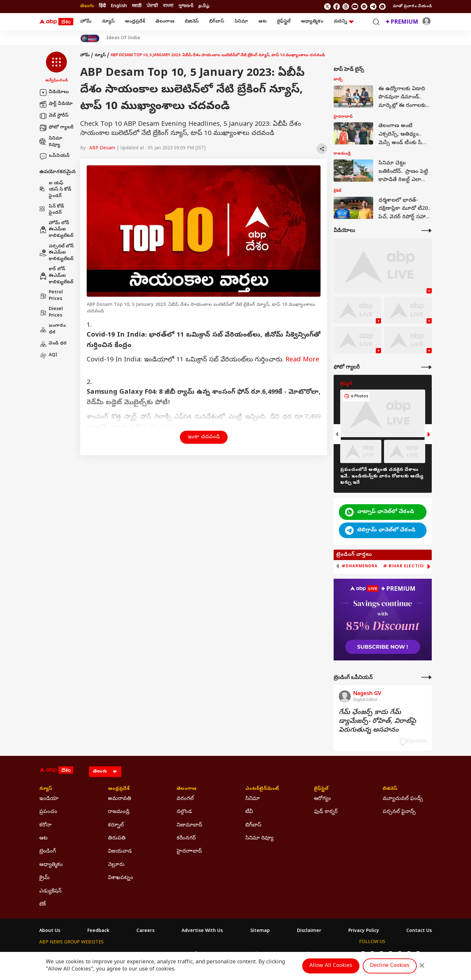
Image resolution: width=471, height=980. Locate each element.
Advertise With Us (202, 931)
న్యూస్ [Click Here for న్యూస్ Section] (46, 789)
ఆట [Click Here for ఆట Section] (44, 839)
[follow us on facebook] (337, 7)
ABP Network (54, 955)
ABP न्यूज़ (109, 955)
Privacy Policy (364, 931)
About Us (50, 931)
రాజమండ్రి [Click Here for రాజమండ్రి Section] (119, 812)
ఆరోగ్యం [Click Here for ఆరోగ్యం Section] (323, 799)
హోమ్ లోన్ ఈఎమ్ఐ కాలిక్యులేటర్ (56, 230)
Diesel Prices (51, 313)
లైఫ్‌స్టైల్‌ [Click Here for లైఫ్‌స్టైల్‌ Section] (321, 789)
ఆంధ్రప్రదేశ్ (135, 22)
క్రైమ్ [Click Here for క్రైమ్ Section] (44, 878)
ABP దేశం (304, 955)
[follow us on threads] (346, 7)
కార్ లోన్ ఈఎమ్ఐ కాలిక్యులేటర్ (56, 276)
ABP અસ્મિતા (192, 955)
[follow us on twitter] (327, 7)
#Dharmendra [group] (360, 566)
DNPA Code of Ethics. (116, 967)
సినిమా (241, 22)
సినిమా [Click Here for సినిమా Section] (253, 799)
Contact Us (419, 931)
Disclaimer (309, 931)
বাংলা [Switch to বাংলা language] (168, 6)
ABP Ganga (224, 955)
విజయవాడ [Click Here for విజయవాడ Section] (120, 852)
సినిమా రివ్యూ (51, 142)
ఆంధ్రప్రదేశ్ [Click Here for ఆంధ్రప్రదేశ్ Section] (119, 789)
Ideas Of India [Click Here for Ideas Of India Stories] (123, 39)
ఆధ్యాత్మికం (312, 22)
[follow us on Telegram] (373, 7)
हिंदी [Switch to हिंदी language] (102, 6)
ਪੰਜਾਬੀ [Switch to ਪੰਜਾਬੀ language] (152, 6)
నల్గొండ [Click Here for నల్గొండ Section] (184, 812)
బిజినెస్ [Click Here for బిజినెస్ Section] (390, 789)
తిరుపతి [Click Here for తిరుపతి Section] (117, 839)
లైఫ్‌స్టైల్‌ (284, 22)
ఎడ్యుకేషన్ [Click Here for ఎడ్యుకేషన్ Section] (50, 891)
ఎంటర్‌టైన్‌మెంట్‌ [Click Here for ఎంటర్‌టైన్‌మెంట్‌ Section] (262, 789)
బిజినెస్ (192, 22)
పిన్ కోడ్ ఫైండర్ (52, 210)
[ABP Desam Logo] (56, 22)
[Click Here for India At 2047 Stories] (90, 38)
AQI (48, 356)
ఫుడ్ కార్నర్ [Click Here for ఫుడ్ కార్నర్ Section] (326, 812)
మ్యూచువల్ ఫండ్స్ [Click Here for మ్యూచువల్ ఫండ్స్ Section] (403, 799)
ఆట (262, 22)
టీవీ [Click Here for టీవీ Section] (249, 812)
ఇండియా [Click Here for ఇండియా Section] (49, 799)
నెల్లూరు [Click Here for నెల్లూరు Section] (116, 865)
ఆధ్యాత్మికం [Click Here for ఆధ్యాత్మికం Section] (51, 865)
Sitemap (260, 931)
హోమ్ (86, 22)
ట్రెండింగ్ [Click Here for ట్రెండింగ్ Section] (48, 852)
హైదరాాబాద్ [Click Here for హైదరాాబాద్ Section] (189, 852)
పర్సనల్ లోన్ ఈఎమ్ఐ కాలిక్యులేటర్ (56, 253)
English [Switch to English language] (119, 6)
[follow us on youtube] (355, 7)
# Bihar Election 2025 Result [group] (420, 566)
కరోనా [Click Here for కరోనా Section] (45, 825)
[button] (56, 68)
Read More (302, 360)
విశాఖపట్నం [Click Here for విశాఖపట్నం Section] (121, 878)
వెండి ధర (53, 344)
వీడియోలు (54, 92)
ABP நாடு (278, 955)
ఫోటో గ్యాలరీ (56, 128)
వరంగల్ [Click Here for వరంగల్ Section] (185, 799)
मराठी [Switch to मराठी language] (137, 6)
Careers (145, 931)
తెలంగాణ (165, 22)
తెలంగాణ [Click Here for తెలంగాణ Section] (187, 789)
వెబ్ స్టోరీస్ (54, 116)
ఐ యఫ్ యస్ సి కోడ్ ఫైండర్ (55, 190)
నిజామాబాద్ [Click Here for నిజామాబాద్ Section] (189, 825)
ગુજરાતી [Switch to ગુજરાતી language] (186, 6)
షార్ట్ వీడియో (56, 104)
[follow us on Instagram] (364, 7)
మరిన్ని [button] (344, 22)
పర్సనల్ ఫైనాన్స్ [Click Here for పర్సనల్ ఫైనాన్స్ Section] (399, 812)
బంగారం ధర (52, 329)
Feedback (98, 931)
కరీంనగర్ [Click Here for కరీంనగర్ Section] (186, 839)
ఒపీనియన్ (54, 156)
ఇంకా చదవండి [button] (204, 437)
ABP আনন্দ (136, 955)
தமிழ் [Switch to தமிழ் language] (204, 6)
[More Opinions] (427, 677)
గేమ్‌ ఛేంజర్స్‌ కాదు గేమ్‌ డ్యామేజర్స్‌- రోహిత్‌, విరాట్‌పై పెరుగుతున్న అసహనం (377, 722)
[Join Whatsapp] (382, 7)
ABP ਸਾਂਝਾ (252, 955)
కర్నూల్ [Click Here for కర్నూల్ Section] (116, 825)
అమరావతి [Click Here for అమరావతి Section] (120, 799)
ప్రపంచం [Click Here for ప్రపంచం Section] (48, 812)
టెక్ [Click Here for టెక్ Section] (43, 905)
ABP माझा (163, 955)
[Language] (105, 772)
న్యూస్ (108, 22)
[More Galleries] (427, 367)
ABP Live (84, 955)
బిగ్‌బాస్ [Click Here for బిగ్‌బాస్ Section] (253, 825)
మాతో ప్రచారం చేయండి (412, 7)
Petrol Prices (51, 296)
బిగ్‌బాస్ (217, 22)
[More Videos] (427, 231)
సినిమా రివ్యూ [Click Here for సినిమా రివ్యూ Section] (259, 839)
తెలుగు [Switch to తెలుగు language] (87, 6)
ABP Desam (102, 149)
